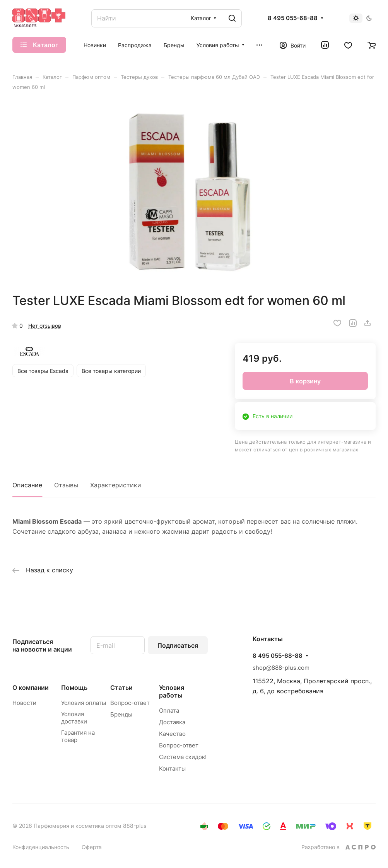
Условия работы (172, 691)
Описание (27, 485)
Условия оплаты (84, 703)
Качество (172, 734)
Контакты (172, 768)
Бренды (121, 714)
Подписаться (178, 645)
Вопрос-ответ (130, 703)
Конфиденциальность (41, 847)
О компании (31, 688)
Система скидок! (183, 757)
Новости (24, 703)
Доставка (172, 722)
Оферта (92, 847)
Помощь (74, 688)
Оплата (169, 711)
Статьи (121, 688)
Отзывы (66, 485)
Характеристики (116, 485)
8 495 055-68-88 (293, 18)
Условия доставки (74, 718)
